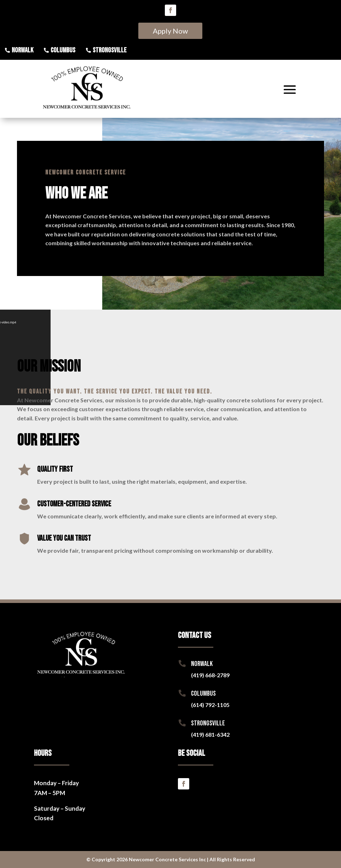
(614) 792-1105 (210, 705)
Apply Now (170, 31)
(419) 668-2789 (210, 675)
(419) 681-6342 (210, 734)
